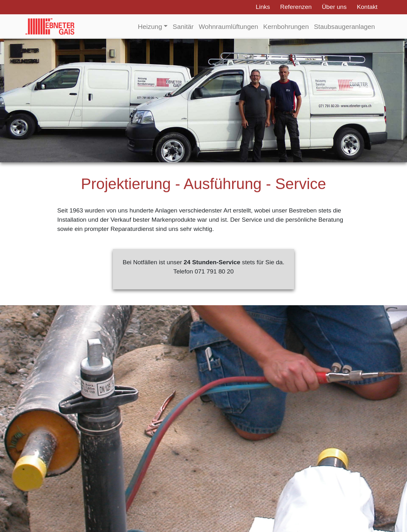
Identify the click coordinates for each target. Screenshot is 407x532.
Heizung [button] (150, 27)
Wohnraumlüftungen (228, 27)
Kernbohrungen (286, 27)
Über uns (334, 7)
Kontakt (367, 7)
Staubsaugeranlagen (344, 27)
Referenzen (296, 7)
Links (263, 7)
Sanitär (183, 27)
